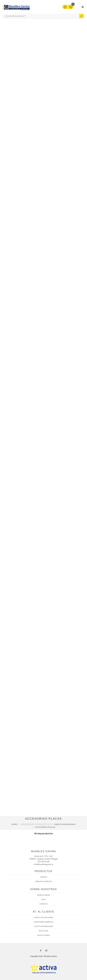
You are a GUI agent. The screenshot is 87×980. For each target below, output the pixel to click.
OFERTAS (44, 877)
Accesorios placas (45, 827)
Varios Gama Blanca (65, 824)
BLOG (44, 899)
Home (14, 824)
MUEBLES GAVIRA (44, 895)
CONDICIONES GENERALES (44, 922)
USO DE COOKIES (44, 935)
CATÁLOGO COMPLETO (44, 881)
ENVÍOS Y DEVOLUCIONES (44, 917)
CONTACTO (44, 904)
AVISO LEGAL (44, 931)
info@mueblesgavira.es (44, 864)
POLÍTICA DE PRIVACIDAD (44, 926)
